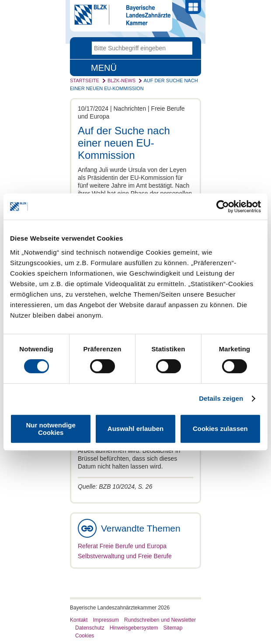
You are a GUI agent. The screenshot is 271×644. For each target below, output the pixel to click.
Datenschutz (90, 628)
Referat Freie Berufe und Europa (122, 546)
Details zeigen (221, 398)
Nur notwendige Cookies (51, 429)
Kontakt (79, 620)
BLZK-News (122, 80)
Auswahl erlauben (135, 429)
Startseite (85, 80)
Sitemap (173, 628)
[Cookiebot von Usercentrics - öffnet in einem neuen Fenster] (223, 206)
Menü (104, 68)
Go (186, 48)
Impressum (106, 620)
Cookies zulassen (220, 429)
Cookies (85, 636)
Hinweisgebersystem (134, 628)
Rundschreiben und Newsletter (160, 620)
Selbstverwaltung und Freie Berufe (125, 556)
